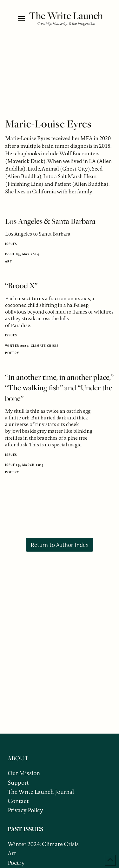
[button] (22, 18)
